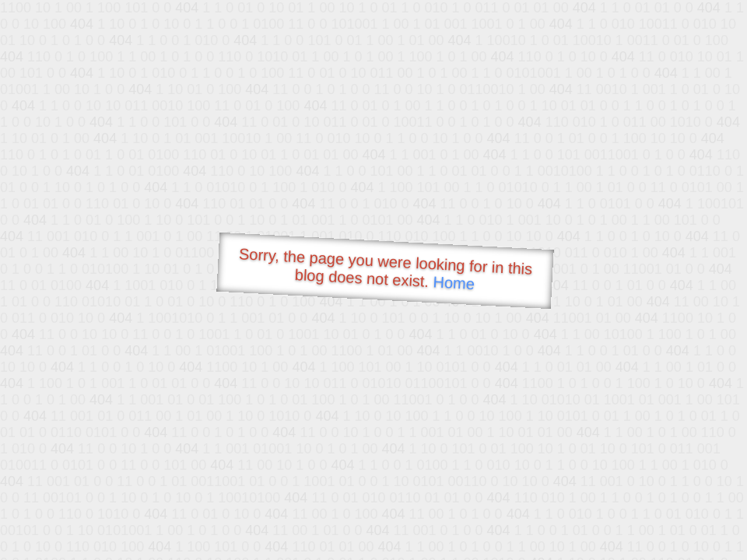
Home (454, 283)
